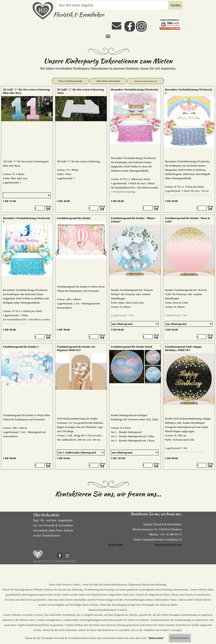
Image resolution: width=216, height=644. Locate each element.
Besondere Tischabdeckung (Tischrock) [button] (135, 89)
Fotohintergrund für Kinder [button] (74, 218)
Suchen (176, 5)
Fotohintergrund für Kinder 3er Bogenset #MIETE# (76, 348)
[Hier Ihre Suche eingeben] (112, 5)
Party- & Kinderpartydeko (70, 81)
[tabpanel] (108, 63)
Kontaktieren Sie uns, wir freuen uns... (108, 494)
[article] (27, 149)
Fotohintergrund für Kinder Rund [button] (132, 347)
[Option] (27, 195)
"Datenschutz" (156, 638)
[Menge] (40, 208)
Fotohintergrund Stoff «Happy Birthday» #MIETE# (183, 348)
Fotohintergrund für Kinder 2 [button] (21, 347)
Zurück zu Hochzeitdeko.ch (146, 81)
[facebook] (130, 26)
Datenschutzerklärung (168, 545)
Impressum (115, 545)
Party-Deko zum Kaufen (108, 81)
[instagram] (141, 26)
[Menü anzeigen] (108, 36)
